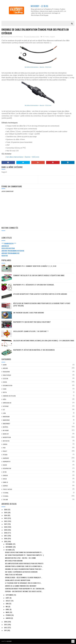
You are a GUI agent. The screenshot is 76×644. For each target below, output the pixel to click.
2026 (6, 510)
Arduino (5, 368)
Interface (6, 406)
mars (8, 612)
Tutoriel (6, 496)
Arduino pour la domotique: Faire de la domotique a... (24, 566)
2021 (6, 524)
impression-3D (7, 403)
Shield (5, 479)
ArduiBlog (5, 246)
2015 (6, 542)
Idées (5, 400)
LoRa (4, 413)
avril (8, 610)
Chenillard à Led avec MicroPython (18, 580)
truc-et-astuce (8, 489)
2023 (6, 518)
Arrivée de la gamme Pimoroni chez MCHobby (21, 586)
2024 (6, 516)
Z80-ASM (5, 500)
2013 (6, 625)
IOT (4, 410)
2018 (6, 533)
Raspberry (6, 458)
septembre (10, 595)
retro (5, 472)
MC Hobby (46, 37)
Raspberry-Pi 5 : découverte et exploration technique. (34, 285)
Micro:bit (6, 434)
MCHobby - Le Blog (39, 6)
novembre (9, 547)
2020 (6, 527)
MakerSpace (6, 420)
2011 (6, 631)
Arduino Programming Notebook (13, 251)
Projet (5, 451)
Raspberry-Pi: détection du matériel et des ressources (34, 350)
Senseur (5, 476)
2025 (6, 513)
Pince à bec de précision (14, 575)
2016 (6, 539)
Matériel (6, 427)
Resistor (5, 256)
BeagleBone (6, 372)
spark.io (6, 483)
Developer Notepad (8, 248)
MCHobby (9, 641)
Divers (5, 382)
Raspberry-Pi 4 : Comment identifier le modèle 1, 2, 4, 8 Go (35, 266)
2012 (6, 628)
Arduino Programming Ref (11, 253)
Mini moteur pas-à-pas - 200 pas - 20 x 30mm (20, 558)
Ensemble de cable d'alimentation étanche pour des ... (24, 569)
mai (7, 607)
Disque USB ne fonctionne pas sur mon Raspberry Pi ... (24, 552)
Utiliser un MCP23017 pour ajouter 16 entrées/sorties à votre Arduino (40, 294)
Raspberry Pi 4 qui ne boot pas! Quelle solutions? (32, 322)
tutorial (6, 493)
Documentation (8, 386)
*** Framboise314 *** (9, 244)
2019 (6, 530)
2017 (6, 536)
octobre (9, 550)
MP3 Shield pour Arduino (14, 561)
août (8, 598)
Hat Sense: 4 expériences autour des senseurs (21, 572)
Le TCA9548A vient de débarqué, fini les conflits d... (23, 583)
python (5, 455)
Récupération (7, 469)
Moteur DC (6, 441)
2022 (6, 521)
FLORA (5, 389)
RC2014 (5, 465)
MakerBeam (6, 417)
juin (7, 604)
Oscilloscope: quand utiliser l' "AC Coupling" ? (31, 331)
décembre (9, 544)
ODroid (5, 444)
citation (6, 379)
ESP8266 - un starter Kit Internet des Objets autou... (24, 592)
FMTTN (5, 393)
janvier (8, 618)
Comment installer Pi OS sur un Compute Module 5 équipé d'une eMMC (39, 276)
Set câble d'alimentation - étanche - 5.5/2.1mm (38, 67)
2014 (6, 622)
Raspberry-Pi (7, 462)
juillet (8, 601)
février (8, 615)
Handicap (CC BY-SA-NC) (9, 396)
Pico (4, 448)
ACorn (5, 365)
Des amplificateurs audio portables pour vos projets (24, 564)
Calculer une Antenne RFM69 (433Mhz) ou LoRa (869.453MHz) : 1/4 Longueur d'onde (44, 341)
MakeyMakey (7, 424)
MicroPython (7, 438)
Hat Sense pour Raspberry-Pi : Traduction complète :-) (24, 555)
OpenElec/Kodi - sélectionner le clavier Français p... (24, 578)
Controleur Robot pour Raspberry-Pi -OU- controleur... (25, 589)
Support (52, 37)
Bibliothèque (7, 375)
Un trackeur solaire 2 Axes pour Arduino (29, 313)
